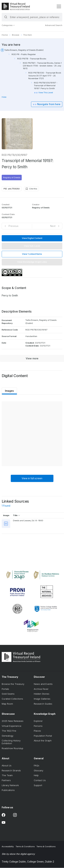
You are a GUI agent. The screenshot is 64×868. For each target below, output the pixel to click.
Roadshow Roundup (12, 748)
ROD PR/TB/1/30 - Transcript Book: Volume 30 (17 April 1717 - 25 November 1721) (45, 76)
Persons (38, 726)
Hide (4, 97)
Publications (8, 790)
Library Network (10, 785)
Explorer (38, 721)
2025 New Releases (13, 721)
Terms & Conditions (25, 847)
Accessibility (8, 847)
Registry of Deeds (12, 178)
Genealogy (8, 736)
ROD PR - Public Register (24, 54)
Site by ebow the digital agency (18, 854)
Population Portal (43, 736)
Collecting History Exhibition (11, 742)
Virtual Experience (12, 726)
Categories (8, 25)
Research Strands (11, 771)
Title (17, 516)
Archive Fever (41, 689)
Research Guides (43, 704)
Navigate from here (49, 104)
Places (37, 731)
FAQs (37, 766)
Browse (16, 35)
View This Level (46, 93)
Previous (13, 226)
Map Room (7, 704)
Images (10, 391)
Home (5, 35)
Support (38, 785)
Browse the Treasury (13, 684)
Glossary (38, 771)
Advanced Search (54, 25)
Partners (6, 780)
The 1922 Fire (9, 731)
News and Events (43, 684)
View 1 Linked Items (32, 254)
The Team (7, 776)
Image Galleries (42, 699)
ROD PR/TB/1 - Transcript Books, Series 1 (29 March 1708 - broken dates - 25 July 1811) (42, 66)
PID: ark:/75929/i (12, 189)
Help (36, 776)
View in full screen (32, 478)
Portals (5, 689)
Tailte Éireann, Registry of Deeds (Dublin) (24, 50)
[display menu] (59, 6)
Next (53, 226)
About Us (7, 766)
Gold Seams (8, 694)
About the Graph (43, 741)
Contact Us (40, 780)
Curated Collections (12, 699)
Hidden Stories (42, 694)
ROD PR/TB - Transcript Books (32, 59)
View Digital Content (32, 238)
